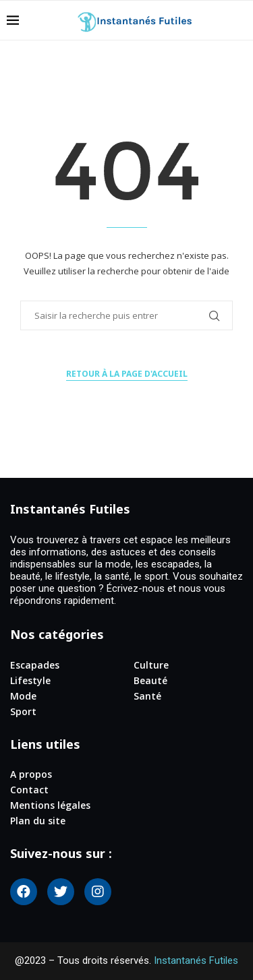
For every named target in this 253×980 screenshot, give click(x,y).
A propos (31, 774)
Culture (151, 665)
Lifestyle (30, 681)
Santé (147, 696)
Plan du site (38, 821)
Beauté (150, 681)
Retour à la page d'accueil (127, 374)
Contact (29, 790)
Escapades (35, 665)
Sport (23, 712)
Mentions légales (50, 805)
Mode (23, 696)
